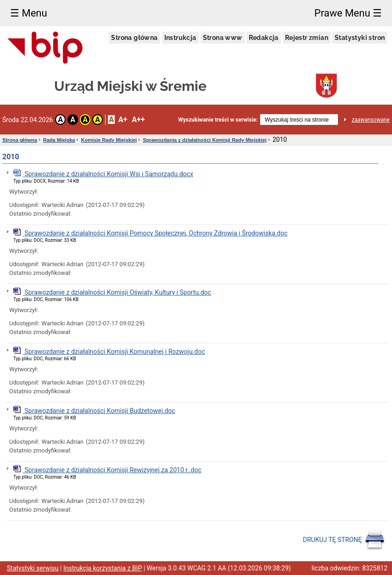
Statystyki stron (360, 38)
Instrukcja (180, 38)
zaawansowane (371, 120)
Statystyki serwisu (33, 568)
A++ (138, 120)
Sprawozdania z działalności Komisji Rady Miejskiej (205, 140)
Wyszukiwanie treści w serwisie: (218, 120)
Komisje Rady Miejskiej (109, 140)
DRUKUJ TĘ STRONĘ (344, 540)
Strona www (223, 38)
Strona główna (134, 38)
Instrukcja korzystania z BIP (103, 568)
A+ (123, 120)
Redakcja (264, 38)
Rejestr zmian (307, 38)
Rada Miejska (59, 140)
